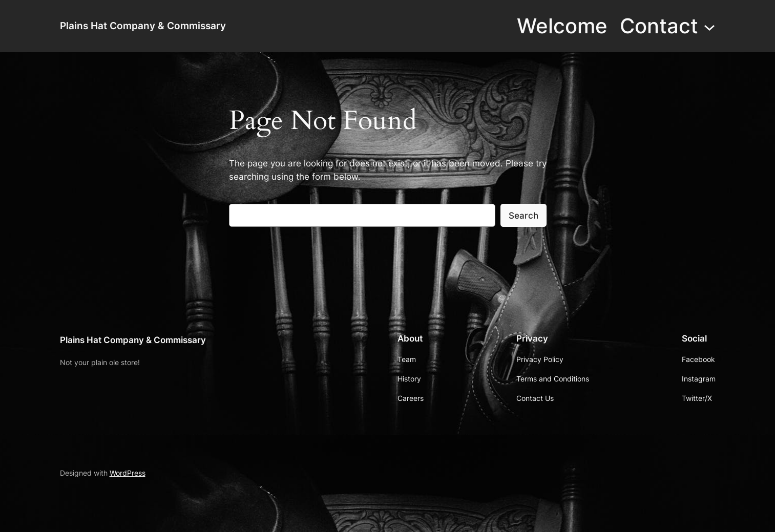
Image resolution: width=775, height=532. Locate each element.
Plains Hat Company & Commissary (143, 26)
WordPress (128, 473)
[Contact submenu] (709, 26)
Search (523, 216)
